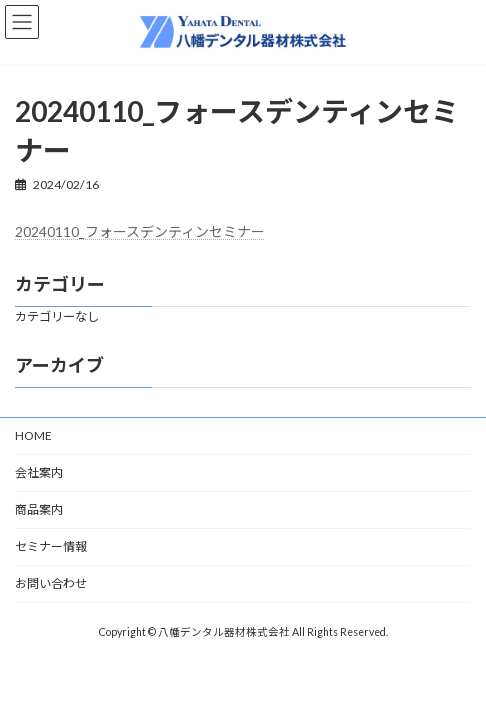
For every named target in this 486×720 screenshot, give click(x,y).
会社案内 (39, 472)
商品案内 (39, 509)
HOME (33, 435)
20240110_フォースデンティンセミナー (140, 231)
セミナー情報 (51, 546)
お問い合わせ (51, 583)
